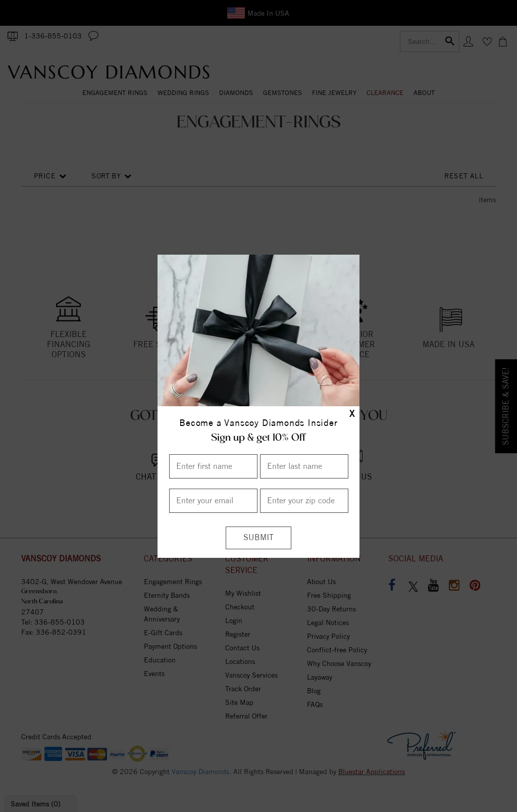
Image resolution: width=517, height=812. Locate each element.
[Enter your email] (213, 501)
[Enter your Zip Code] (304, 501)
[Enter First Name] (213, 466)
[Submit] (258, 538)
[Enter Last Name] (304, 466)
